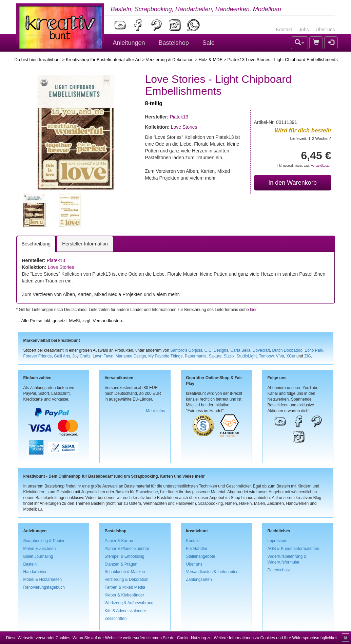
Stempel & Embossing (125, 556)
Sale (209, 43)
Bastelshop (174, 43)
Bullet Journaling (38, 556)
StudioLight (247, 356)
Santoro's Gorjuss (186, 350)
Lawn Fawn (103, 356)
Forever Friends (38, 356)
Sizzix (229, 356)
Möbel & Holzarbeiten (43, 579)
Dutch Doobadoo (287, 350)
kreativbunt (50, 60)
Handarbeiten (35, 572)
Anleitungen (129, 43)
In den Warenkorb (292, 183)
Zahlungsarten (199, 579)
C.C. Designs (216, 350)
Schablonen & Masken (125, 572)
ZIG (308, 356)
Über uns (325, 30)
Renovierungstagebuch (44, 587)
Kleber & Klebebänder (124, 595)
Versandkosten (321, 166)
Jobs (304, 30)
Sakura (215, 356)
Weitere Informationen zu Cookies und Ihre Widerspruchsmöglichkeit (276, 638)
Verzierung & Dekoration (170, 60)
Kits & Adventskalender (125, 611)
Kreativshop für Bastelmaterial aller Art (103, 60)
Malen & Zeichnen (40, 549)
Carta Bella (241, 350)
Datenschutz (279, 570)
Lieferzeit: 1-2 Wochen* (311, 138)
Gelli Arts (62, 356)
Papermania (196, 356)
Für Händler (197, 549)
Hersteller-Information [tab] (85, 244)
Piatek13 (179, 117)
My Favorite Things (165, 356)
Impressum (278, 541)
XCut (291, 356)
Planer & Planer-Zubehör (127, 549)
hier (253, 310)
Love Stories (184, 127)
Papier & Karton (119, 541)
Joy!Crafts (81, 356)
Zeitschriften (116, 619)
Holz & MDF (211, 60)
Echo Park (314, 350)
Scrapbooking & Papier (44, 541)
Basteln (30, 564)
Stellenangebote (201, 556)
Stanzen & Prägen (121, 564)
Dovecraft (261, 350)
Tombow (266, 356)
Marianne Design (131, 356)
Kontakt (284, 30)
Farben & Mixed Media (125, 587)
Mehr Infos (155, 411)
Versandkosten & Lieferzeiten (212, 572)
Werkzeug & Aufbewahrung (129, 603)
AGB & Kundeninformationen (294, 549)
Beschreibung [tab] (36, 244)
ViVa (280, 356)
